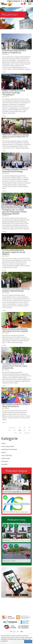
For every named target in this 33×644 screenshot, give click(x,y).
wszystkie (4, 464)
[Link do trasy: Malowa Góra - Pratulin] (16, 553)
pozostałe (5, 461)
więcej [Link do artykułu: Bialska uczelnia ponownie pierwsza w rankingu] (4, 116)
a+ (22, 1)
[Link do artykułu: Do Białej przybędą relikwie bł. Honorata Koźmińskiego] (16, 161)
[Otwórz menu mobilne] (30, 4)
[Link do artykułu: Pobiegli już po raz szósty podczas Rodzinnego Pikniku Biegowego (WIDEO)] (16, 201)
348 (15, 433)
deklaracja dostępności (14, 1)
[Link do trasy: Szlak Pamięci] (16, 533)
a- (24, 1)
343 (10, 430)
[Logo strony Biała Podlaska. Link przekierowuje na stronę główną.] (6, 3)
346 (24, 430)
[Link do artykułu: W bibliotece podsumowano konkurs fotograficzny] (16, 42)
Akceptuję (28, 642)
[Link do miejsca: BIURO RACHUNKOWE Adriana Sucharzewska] (16, 504)
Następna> (27, 433)
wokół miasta (6, 458)
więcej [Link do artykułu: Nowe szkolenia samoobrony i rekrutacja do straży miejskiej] (4, 345)
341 (24, 428)
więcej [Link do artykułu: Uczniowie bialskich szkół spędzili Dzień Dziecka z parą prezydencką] (4, 386)
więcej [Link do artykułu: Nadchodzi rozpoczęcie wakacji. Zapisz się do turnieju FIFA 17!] (4, 151)
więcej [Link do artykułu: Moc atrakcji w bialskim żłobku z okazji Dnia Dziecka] (4, 422)
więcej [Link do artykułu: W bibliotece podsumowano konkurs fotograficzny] (4, 72)
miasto (4, 443)
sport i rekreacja (6, 455)
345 (20, 430)
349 (20, 433)
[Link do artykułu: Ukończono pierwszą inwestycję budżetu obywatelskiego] (16, 280)
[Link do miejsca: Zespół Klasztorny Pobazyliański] (16, 484)
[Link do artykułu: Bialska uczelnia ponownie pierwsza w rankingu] (16, 82)
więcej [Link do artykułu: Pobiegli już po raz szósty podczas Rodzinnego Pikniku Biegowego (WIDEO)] (4, 231)
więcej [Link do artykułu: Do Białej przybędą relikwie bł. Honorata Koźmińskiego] (4, 191)
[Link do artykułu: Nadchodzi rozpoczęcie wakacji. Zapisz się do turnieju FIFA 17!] (16, 126)
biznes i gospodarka (8, 446)
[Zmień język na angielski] (25, 4)
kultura (3, 452)
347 (29, 430)
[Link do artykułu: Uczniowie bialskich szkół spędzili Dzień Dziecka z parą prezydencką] (16, 355)
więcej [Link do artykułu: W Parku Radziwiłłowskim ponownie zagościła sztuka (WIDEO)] (4, 270)
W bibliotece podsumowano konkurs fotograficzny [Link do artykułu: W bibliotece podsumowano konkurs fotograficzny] (14, 51)
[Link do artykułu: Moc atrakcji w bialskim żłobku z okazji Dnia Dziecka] (16, 395)
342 (29, 428)
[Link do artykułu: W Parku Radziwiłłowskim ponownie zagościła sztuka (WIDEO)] (16, 241)
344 (15, 430)
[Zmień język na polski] (22, 4)
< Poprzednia (12, 428)
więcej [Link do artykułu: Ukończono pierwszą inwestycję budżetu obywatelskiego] (4, 310)
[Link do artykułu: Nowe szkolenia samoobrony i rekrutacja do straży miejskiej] (16, 320)
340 (20, 428)
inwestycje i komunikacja (9, 449)
